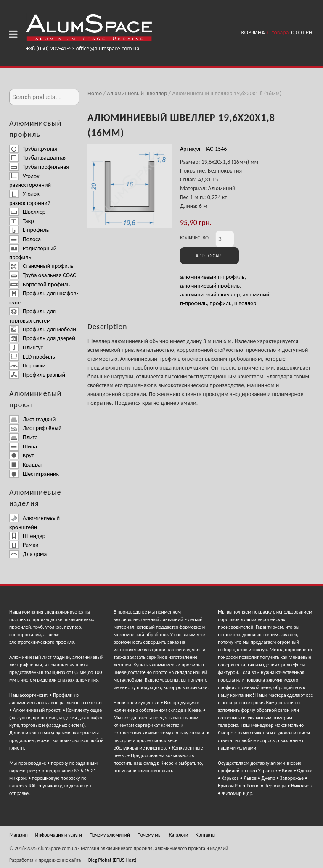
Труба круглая (33, 149)
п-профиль (193, 303)
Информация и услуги (59, 835)
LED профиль (32, 357)
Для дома (28, 554)
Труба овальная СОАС (43, 275)
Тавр (22, 221)
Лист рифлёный (36, 428)
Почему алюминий (110, 835)
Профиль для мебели (43, 329)
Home (95, 93)
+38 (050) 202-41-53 (50, 49)
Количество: (195, 238)
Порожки (27, 366)
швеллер (245, 303)
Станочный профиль (41, 266)
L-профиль (29, 230)
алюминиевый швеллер (210, 295)
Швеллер (27, 212)
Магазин (19, 835)
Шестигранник (34, 474)
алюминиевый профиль (210, 286)
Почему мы (149, 835)
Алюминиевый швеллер (137, 93)
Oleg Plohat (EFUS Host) (112, 860)
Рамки (24, 545)
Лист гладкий (32, 419)
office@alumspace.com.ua (108, 49)
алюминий (256, 295)
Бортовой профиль (40, 285)
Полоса (25, 239)
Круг (21, 455)
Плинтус (26, 347)
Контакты (206, 835)
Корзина (278, 33)
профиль (220, 303)
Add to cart (209, 256)
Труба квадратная (38, 158)
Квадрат (26, 465)
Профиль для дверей (42, 338)
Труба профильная (39, 167)
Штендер (27, 536)
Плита (24, 437)
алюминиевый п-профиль (212, 277)
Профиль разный (37, 375)
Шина (23, 447)
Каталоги (179, 835)
